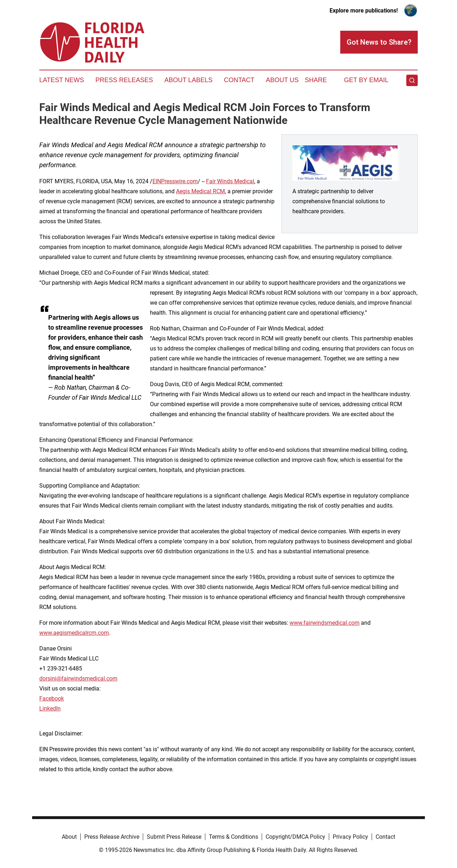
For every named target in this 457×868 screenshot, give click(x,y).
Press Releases (124, 80)
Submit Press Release (174, 837)
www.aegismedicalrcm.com (74, 633)
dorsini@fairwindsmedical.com (78, 679)
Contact (239, 80)
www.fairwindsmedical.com (325, 623)
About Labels (188, 80)
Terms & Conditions (233, 837)
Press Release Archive (112, 837)
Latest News (62, 80)
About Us (282, 80)
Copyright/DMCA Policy (295, 837)
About (69, 837)
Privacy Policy (350, 837)
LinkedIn (50, 709)
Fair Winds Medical (230, 181)
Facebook (52, 699)
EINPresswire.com (175, 181)
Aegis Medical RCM (200, 191)
